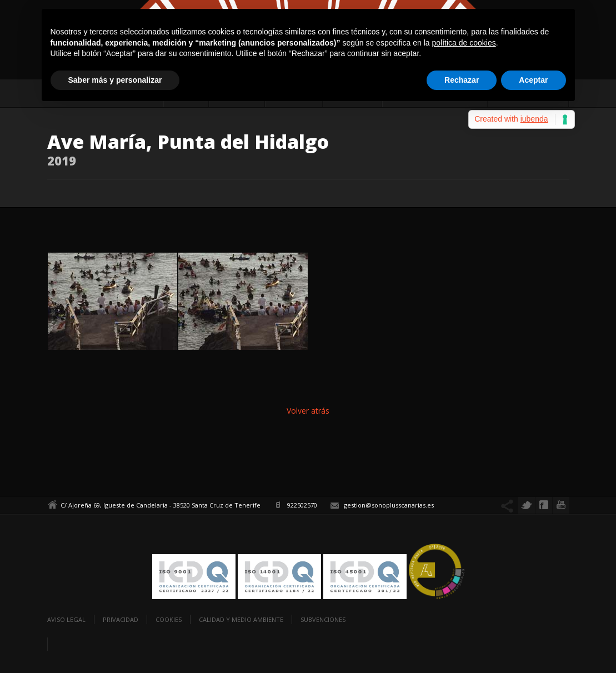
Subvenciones (323, 619)
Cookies (169, 619)
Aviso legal (66, 619)
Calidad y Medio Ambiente (241, 619)
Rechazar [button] (462, 80)
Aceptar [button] (533, 80)
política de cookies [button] (464, 43)
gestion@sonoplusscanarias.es (389, 505)
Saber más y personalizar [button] (115, 80)
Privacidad (121, 619)
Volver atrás (308, 411)
